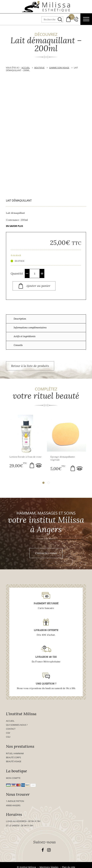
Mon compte (13, 778)
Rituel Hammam (15, 753)
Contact (11, 729)
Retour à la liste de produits (30, 366)
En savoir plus (14, 226)
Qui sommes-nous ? (17, 725)
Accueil (10, 721)
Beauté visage (14, 761)
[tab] (46, 319)
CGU (8, 737)
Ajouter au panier (38, 286)
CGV (8, 733)
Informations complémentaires (30, 328)
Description (20, 319)
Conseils (18, 345)
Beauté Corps (13, 757)
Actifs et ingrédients (24, 336)
